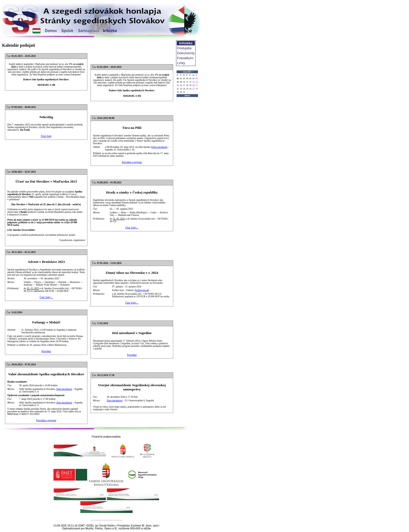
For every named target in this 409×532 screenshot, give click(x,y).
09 (181, 82)
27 (194, 89)
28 (197, 89)
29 (178, 92)
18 (187, 85)
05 (190, 79)
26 (190, 89)
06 (194, 79)
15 (178, 85)
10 (184, 82)
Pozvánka (46, 351)
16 (181, 85)
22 (178, 89)
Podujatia (184, 48)
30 (181, 92)
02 (181, 79)
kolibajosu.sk (142, 290)
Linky (181, 63)
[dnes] (187, 96)
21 (197, 85)
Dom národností (160, 147)
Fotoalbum (185, 58)
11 (187, 82)
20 (194, 85)
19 (190, 85)
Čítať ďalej (46, 136)
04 (187, 79)
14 (197, 82)
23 (181, 89)
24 (184, 89)
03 (184, 79)
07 (197, 79)
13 (194, 82)
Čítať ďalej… (132, 228)
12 (190, 82)
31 (184, 92)
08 (178, 82)
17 (184, 85)
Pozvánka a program (132, 162)
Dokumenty (186, 53)
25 (187, 89)
